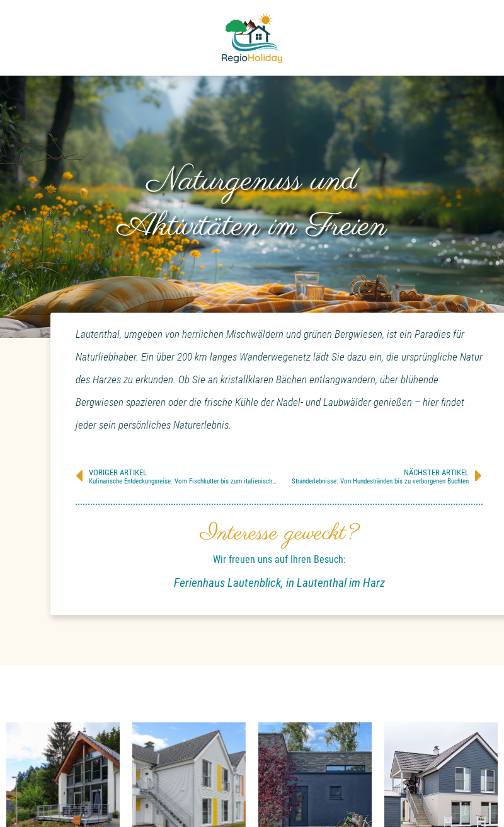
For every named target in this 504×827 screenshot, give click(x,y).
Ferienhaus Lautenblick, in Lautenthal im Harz (279, 583)
